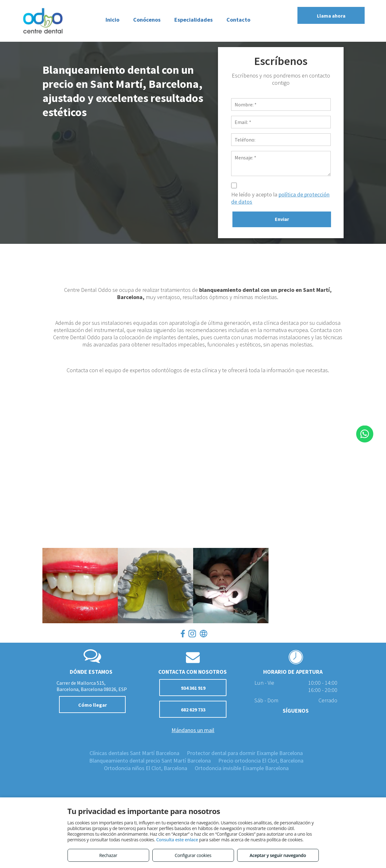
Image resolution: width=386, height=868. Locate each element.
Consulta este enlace (177, 840)
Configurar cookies (193, 855)
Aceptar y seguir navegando (278, 855)
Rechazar (108, 855)
